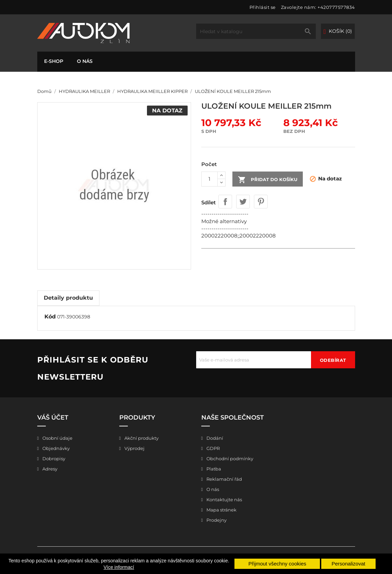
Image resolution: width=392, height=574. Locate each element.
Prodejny (216, 520)
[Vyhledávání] (256, 31)
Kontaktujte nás (224, 500)
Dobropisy (53, 459)
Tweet (243, 202)
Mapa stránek (221, 510)
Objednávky (56, 448)
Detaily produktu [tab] (68, 298)
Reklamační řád (224, 479)
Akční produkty (141, 438)
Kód (50, 317)
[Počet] (209, 179)
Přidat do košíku (268, 180)
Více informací (119, 567)
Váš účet (53, 418)
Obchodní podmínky (229, 459)
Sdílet (225, 202)
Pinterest (261, 202)
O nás (85, 61)
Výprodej (134, 448)
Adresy (49, 469)
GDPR (213, 448)
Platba (213, 469)
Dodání (214, 438)
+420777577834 (336, 7)
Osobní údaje (57, 438)
